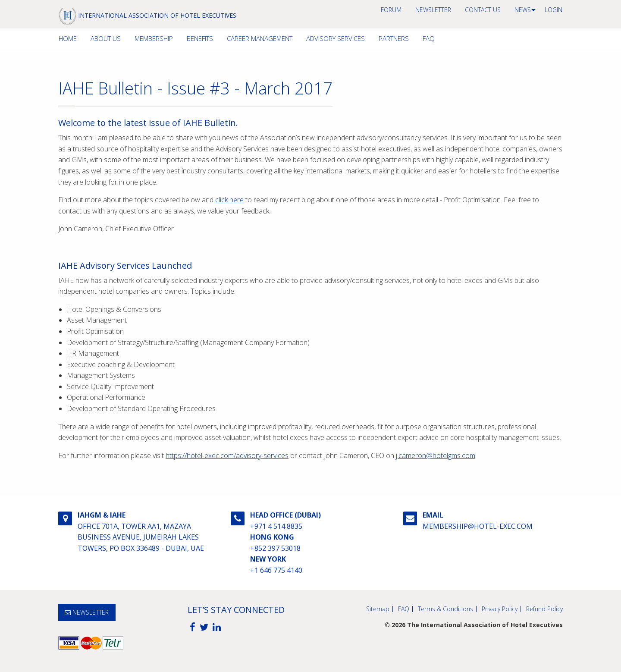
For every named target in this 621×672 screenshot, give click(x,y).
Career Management (260, 38)
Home (68, 38)
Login (554, 10)
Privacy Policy (500, 609)
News (523, 10)
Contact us (483, 10)
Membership (154, 38)
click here (229, 200)
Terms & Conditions (445, 609)
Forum (391, 10)
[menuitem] (391, 10)
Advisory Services (336, 38)
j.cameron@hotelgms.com (436, 455)
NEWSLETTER (433, 10)
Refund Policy (544, 609)
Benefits (200, 38)
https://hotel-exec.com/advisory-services (227, 455)
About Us (106, 38)
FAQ (429, 38)
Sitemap (378, 609)
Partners (394, 38)
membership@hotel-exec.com (478, 526)
